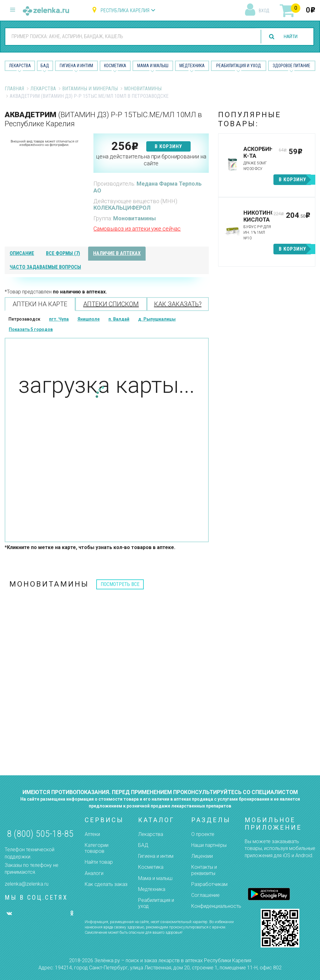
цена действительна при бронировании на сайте (151, 160)
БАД (45, 66)
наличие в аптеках (117, 253)
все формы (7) (63, 253)
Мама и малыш (153, 66)
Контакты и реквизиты (204, 870)
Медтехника (192, 66)
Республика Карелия (125, 10)
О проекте (203, 834)
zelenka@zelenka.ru (27, 884)
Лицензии (202, 856)
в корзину (168, 146)
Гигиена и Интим (76, 66)
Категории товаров (97, 848)
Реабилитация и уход (239, 66)
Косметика (115, 66)
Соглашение (205, 895)
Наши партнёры (209, 845)
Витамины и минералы (90, 89)
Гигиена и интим (156, 856)
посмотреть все (120, 584)
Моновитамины (143, 89)
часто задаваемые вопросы (45, 267)
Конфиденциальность (216, 906)
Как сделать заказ (106, 884)
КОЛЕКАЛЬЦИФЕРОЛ (122, 208)
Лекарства (20, 66)
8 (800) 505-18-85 (40, 834)
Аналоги (94, 873)
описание (22, 253)
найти (289, 37)
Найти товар (99, 862)
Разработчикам (209, 884)
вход (264, 11)
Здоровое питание (292, 66)
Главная (14, 89)
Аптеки (92, 834)
